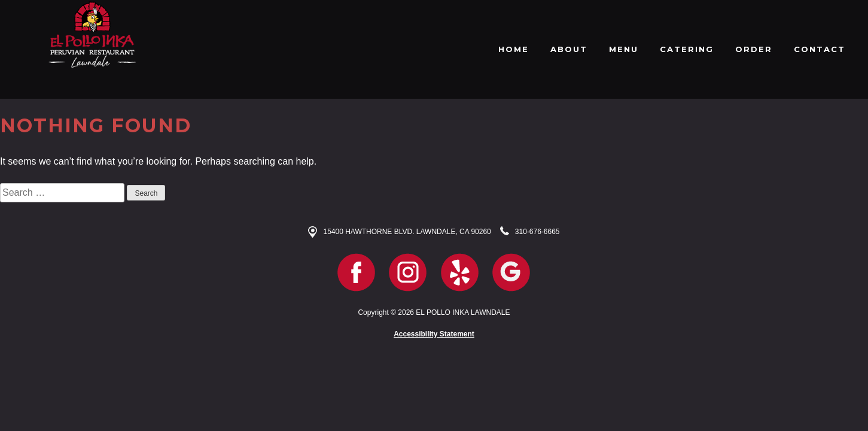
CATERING (687, 49)
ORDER (754, 49)
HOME (514, 49)
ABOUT (569, 49)
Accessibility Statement (434, 334)
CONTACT (820, 49)
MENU (624, 49)
